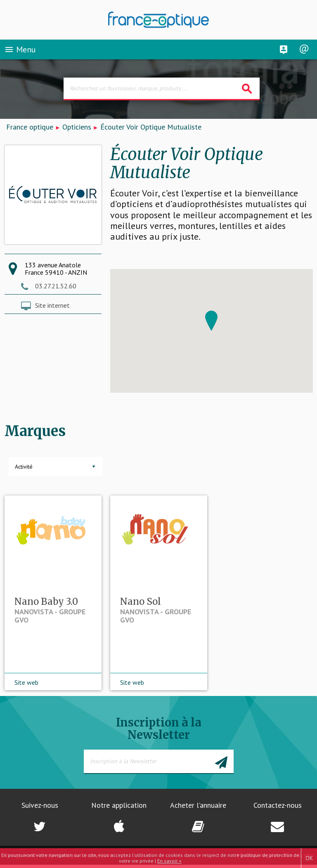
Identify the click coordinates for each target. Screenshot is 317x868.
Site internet (52, 305)
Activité (24, 467)
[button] (211, 321)
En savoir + (169, 861)
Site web (26, 686)
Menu (20, 51)
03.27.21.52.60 (56, 286)
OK (309, 858)
